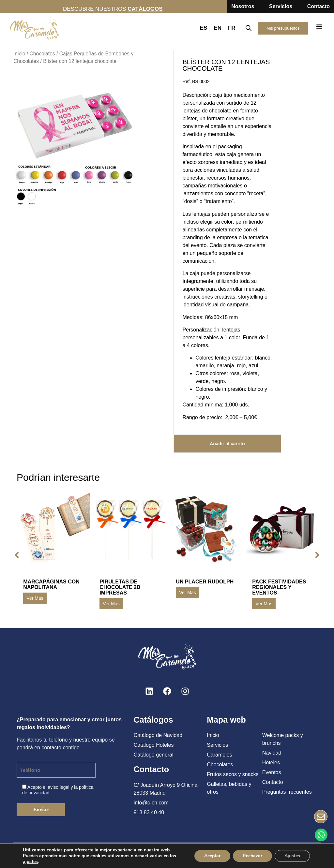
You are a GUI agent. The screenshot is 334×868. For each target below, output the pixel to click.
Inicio (19, 54)
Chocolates (42, 54)
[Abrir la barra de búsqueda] (249, 28)
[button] (319, 26)
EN (218, 28)
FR (232, 28)
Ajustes (292, 856)
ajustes (30, 862)
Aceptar (212, 856)
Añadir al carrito (227, 444)
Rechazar (252, 856)
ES (204, 28)
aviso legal (58, 787)
